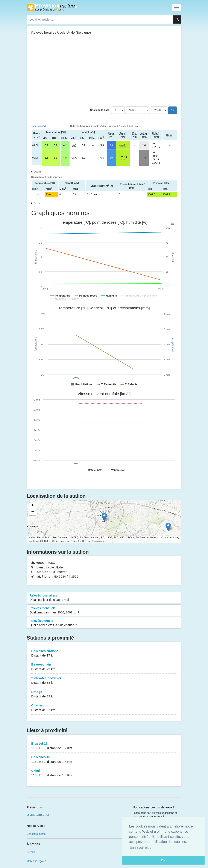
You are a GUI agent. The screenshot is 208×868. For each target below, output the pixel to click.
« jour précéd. (39, 126)
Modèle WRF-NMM (38, 816)
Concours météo (36, 834)
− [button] (33, 512)
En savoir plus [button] (140, 848)
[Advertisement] (104, 72)
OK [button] (163, 860)
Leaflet (31, 537)
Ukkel (104, 773)
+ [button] (33, 506)
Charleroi (104, 708)
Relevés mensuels (104, 610)
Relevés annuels (104, 623)
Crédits (31, 852)
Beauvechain (104, 667)
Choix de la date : (100, 110)
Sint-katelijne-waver (104, 681)
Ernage (104, 694)
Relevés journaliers (104, 598)
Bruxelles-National (104, 653)
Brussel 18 (104, 746)
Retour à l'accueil (52, 7)
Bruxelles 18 (104, 759)
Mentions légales (36, 861)
